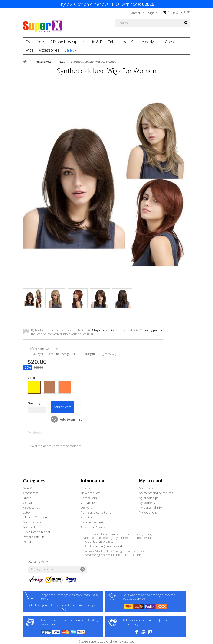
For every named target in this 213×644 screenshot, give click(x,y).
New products (90, 493)
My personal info (150, 508)
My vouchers (148, 512)
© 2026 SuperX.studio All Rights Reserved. (107, 641)
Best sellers (89, 498)
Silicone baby (32, 522)
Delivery (86, 508)
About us (87, 517)
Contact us (137, 13)
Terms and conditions (96, 512)
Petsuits (28, 542)
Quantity (34, 403)
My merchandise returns (156, 493)
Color (32, 378)
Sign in (153, 13)
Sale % (70, 50)
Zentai (27, 503)
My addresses (148, 503)
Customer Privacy (93, 527)
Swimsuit (29, 527)
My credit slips (149, 498)
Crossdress (35, 42)
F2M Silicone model (36, 532)
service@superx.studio (109, 546)
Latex (27, 512)
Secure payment (92, 522)
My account (151, 481)
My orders (146, 488)
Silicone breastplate (67, 42)
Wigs (29, 50)
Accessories (49, 50)
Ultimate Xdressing (36, 517)
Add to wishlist (70, 419)
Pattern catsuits (34, 537)
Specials (87, 488)
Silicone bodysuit (145, 42)
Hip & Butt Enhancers (108, 42)
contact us (95, 541)
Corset (171, 42)
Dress (27, 498)
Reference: (36, 349)
